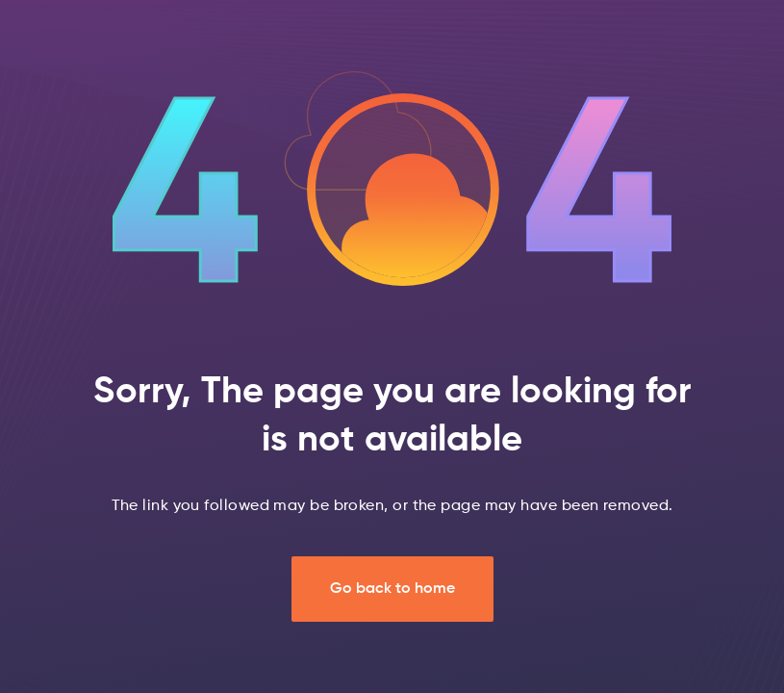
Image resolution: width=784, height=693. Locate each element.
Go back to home (392, 589)
